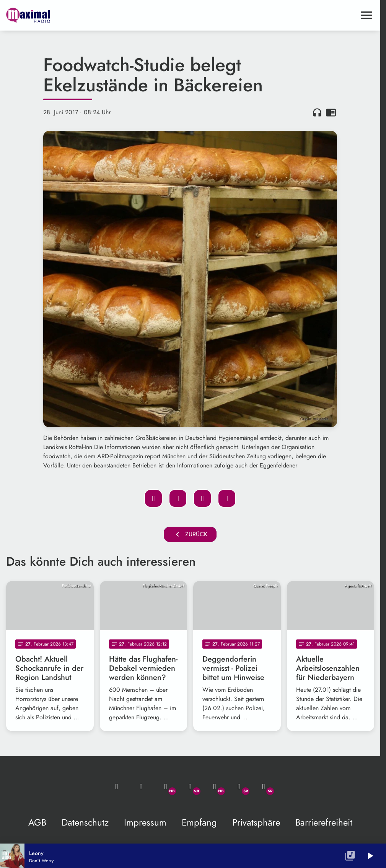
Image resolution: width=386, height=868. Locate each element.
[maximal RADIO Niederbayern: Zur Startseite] (98, 15)
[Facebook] (190, 787)
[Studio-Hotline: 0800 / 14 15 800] (141, 787)
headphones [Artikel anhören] (317, 112)
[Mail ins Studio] (117, 787)
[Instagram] (215, 787)
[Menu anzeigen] (366, 15)
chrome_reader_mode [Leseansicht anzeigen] (331, 112)
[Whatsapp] (166, 787)
